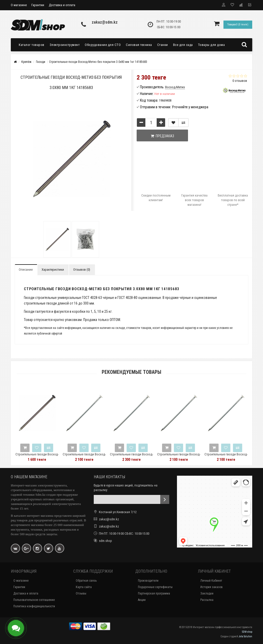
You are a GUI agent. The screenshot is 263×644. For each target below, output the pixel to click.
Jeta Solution (245, 636)
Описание (26, 270)
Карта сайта (84, 587)
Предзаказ (162, 136)
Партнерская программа (154, 593)
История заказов (212, 587)
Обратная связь (86, 581)
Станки (163, 45)
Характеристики (53, 270)
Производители (148, 581)
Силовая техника (139, 45)
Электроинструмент (65, 45)
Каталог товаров (32, 45)
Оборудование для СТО (103, 45)
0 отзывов (240, 81)
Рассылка (207, 600)
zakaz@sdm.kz (105, 22)
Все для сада (183, 45)
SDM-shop (247, 632)
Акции (142, 600)
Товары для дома (212, 45)
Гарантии (38, 5)
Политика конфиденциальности (34, 606)
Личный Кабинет (211, 581)
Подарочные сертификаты (155, 587)
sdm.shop (105, 541)
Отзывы (81, 593)
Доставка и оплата (62, 5)
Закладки (207, 593)
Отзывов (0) (82, 270)
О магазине (19, 5)
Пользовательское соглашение (34, 600)
